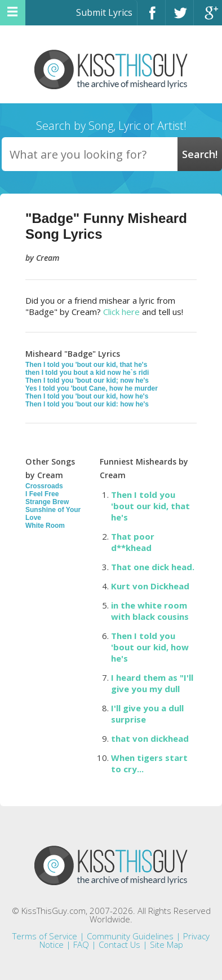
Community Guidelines (130, 936)
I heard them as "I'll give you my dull (152, 683)
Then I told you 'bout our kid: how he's (87, 404)
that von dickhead (150, 738)
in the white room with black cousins (150, 611)
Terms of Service (45, 936)
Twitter (179, 18)
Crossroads (44, 486)
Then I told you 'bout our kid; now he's (87, 380)
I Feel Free (42, 494)
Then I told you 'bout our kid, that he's (86, 365)
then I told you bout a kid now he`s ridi (87, 373)
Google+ (208, 18)
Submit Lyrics (104, 12)
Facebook (151, 18)
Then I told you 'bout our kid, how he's (87, 396)
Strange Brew (47, 502)
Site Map (166, 944)
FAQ (81, 944)
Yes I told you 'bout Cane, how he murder (92, 388)
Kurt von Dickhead (150, 586)
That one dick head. (153, 567)
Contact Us (119, 944)
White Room (45, 526)
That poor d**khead (133, 542)
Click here (121, 312)
